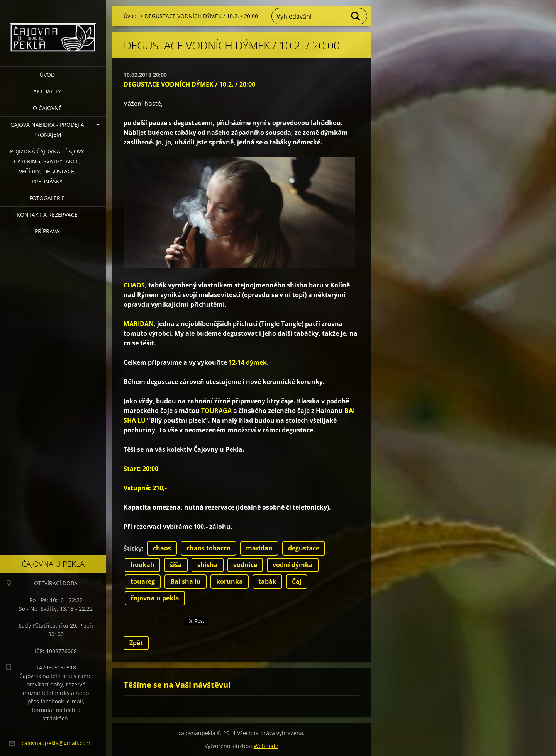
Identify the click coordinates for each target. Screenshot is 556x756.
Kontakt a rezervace (47, 215)
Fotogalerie (47, 198)
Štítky (133, 549)
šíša (176, 565)
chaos (162, 548)
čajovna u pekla (155, 598)
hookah (142, 565)
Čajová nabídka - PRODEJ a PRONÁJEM (47, 130)
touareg (143, 581)
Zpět (136, 643)
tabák (267, 581)
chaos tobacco (208, 548)
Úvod (47, 75)
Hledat (356, 16)
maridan (259, 548)
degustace (304, 548)
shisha (208, 565)
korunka (230, 581)
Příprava (47, 231)
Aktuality (47, 91)
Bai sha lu (186, 581)
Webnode (266, 746)
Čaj (297, 581)
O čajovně (47, 108)
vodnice (245, 565)
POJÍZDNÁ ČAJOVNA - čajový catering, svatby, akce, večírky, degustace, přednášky (47, 166)
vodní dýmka (293, 565)
